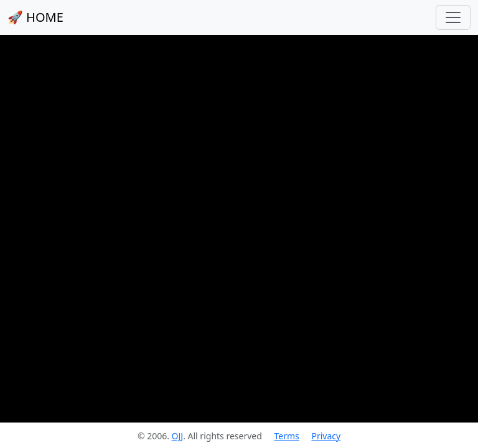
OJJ (178, 436)
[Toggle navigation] (453, 17)
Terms (286, 436)
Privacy (326, 436)
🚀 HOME (35, 17)
